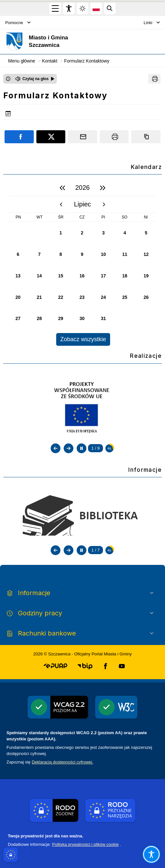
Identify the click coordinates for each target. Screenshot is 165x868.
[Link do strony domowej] (66, 42)
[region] (82, 263)
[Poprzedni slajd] (56, 448)
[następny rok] (103, 188)
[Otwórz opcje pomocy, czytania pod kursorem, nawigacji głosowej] (151, 854)
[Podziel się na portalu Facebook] (19, 137)
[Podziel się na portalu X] (51, 137)
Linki (152, 23)
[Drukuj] (154, 79)
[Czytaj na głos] (35, 79)
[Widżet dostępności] (69, 8)
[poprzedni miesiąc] (61, 204)
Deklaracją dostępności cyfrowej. (63, 762)
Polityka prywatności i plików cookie (85, 844)
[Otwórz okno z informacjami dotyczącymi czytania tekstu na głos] (8, 79)
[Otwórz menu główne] (55, 8)
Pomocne (18, 23)
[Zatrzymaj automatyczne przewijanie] (82, 448)
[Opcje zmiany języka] (96, 8)
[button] (55, 666)
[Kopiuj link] (146, 137)
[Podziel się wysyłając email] (82, 137)
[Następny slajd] (69, 448)
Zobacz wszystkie (83, 339)
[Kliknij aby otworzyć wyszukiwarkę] (110, 8)
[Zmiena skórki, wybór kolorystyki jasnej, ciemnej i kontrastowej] (82, 8)
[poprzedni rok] (62, 188)
